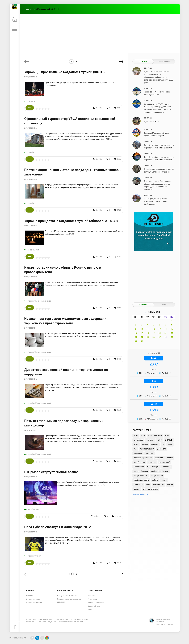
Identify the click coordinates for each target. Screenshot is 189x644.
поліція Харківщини (160, 471)
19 (154, 333)
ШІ (163, 444)
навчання (167, 467)
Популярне (143, 61)
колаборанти (139, 462)
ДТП (143, 436)
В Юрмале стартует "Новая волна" (51, 472)
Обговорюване (164, 61)
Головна (32, 101)
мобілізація (139, 467)
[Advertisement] (100, 33)
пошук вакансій (141, 476)
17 (142, 333)
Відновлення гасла (96, 603)
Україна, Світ (33, 250)
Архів (164, 305)
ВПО (136, 436)
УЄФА (159, 440)
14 (166, 329)
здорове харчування (143, 458)
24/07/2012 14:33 (31, 226)
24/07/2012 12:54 (31, 328)
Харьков (155, 444)
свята (164, 480)
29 (172, 337)
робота (155, 480)
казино (170, 458)
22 (172, 333)
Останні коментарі (34, 603)
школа (137, 489)
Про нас (91, 610)
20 (160, 333)
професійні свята (141, 480)
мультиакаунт (153, 467)
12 (154, 329)
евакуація (138, 453)
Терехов (150, 440)
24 (142, 337)
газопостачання (147, 449)
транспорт (138, 485)
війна (170, 444)
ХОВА (136, 444)
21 (166, 333)
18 (148, 333)
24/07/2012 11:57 (31, 430)
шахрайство (159, 485)
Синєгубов (138, 440)
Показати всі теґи (140, 495)
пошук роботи (157, 476)
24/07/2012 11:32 (31, 532)
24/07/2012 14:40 (31, 179)
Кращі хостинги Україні (67, 596)
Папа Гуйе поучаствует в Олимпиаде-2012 (58, 527)
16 (136, 333)
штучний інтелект (150, 489)
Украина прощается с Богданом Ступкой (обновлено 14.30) (71, 221)
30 (136, 341)
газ (135, 449)
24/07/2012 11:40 (31, 477)
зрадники (159, 458)
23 (136, 337)
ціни (148, 485)
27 (160, 337)
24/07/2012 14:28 (31, 277)
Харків (31, 152)
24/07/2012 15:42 (31, 77)
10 (142, 329)
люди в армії (164, 462)
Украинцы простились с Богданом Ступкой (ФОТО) (65, 72)
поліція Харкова (141, 471)
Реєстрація (92, 599)
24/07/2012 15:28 (31, 128)
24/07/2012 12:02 (31, 379)
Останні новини (33, 599)
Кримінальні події (43, 301)
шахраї (170, 485)
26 (154, 337)
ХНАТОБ (169, 440)
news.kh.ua (31, 9)
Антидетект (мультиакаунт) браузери (69, 601)
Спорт (38, 556)
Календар (143, 305)
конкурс (152, 462)
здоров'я (150, 453)
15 (172, 329)
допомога (162, 449)
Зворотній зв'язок (95, 606)
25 (148, 337)
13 (160, 329)
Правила (91, 596)
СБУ (167, 436)
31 (142, 341)
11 (148, 329)
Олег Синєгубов (155, 436)
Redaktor (99, 108)
